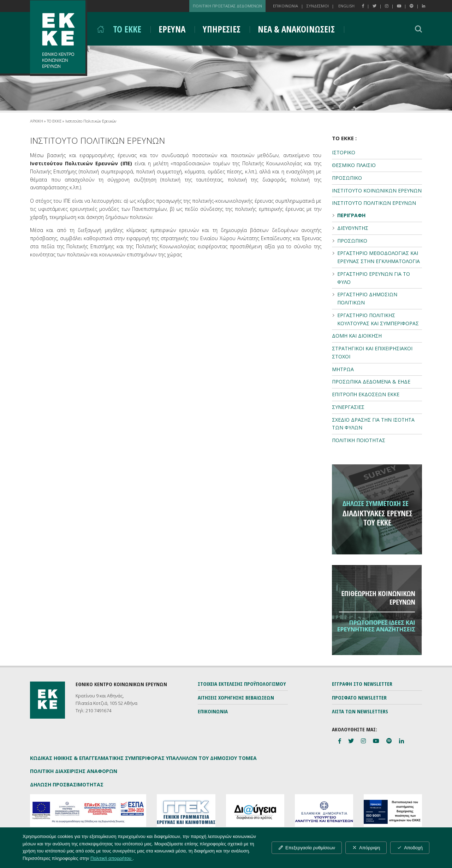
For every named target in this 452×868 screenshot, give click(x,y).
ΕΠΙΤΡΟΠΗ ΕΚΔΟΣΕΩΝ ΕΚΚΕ (366, 394)
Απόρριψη (366, 848)
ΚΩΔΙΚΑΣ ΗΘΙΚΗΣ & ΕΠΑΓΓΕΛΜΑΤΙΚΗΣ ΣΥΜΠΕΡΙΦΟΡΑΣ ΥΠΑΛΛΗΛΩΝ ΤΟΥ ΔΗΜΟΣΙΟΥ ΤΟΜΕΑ (143, 758)
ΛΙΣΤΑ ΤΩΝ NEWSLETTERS (360, 711)
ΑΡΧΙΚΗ (37, 121)
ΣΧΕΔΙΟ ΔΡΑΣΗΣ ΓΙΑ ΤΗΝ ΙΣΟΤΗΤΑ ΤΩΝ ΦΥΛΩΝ (373, 424)
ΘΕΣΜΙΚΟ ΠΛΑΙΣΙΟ (354, 165)
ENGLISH (346, 6)
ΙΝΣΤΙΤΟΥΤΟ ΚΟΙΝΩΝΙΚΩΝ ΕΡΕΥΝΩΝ (377, 191)
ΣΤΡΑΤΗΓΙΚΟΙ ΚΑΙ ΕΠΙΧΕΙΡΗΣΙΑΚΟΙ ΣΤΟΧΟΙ (372, 352)
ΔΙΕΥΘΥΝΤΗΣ (353, 228)
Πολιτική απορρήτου (112, 858)
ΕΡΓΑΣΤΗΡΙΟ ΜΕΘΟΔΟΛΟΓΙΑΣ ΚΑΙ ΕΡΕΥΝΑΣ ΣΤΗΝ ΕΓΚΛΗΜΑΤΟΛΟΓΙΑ (379, 257)
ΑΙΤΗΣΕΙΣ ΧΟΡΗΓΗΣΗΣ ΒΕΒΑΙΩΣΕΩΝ (236, 697)
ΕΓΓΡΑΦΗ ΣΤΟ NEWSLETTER (362, 684)
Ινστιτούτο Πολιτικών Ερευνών (91, 121)
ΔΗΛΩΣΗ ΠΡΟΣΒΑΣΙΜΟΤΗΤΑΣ (67, 784)
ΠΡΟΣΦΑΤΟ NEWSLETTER (359, 697)
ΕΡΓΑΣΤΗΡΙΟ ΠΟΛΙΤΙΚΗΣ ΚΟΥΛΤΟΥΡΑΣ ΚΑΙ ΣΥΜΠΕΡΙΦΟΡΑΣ (378, 319)
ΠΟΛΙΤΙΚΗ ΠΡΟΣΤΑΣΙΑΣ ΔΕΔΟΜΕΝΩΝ (227, 6)
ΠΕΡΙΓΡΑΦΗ (351, 215)
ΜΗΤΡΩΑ (343, 369)
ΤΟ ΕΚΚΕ (127, 29)
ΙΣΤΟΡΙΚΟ (344, 152)
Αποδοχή (410, 848)
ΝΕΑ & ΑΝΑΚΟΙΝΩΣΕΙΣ (296, 29)
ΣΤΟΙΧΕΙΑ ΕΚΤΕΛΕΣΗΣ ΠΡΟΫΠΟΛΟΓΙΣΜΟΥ (242, 684)
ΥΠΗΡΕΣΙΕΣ (222, 29)
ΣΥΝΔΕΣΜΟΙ (318, 6)
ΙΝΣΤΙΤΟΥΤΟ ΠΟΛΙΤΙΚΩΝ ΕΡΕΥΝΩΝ (374, 203)
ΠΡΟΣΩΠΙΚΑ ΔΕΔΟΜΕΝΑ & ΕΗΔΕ (371, 382)
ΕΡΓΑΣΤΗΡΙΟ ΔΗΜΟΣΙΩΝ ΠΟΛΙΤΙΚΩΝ (367, 298)
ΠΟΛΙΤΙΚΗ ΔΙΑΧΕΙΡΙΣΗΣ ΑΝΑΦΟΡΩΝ (74, 771)
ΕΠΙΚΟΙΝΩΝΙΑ (286, 6)
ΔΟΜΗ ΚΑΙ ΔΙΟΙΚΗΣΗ (357, 336)
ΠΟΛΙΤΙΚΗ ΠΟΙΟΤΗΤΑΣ (359, 440)
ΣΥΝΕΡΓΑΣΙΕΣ (348, 407)
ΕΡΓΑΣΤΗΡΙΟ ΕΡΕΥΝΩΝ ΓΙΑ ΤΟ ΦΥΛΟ (374, 278)
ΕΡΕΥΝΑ (172, 29)
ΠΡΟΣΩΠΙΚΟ (347, 178)
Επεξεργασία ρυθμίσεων (307, 848)
